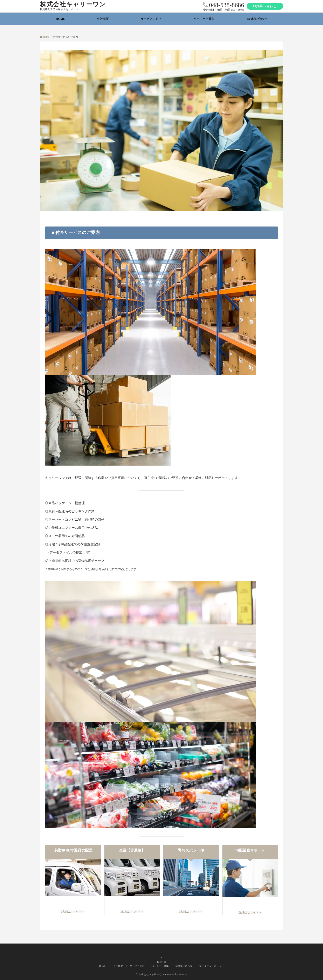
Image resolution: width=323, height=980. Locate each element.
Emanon (183, 975)
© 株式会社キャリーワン (150, 975)
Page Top (161, 958)
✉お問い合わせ (265, 6)
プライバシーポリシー (212, 966)
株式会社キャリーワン (73, 4)
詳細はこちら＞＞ (73, 912)
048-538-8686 (227, 5)
